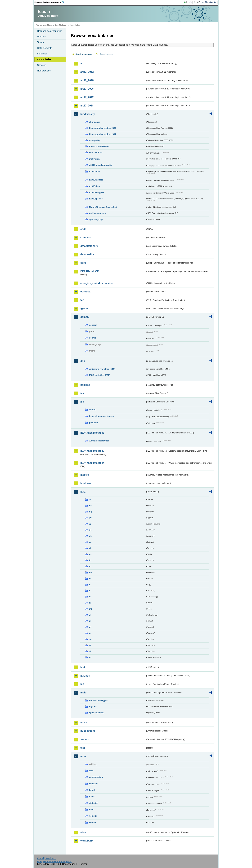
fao (82, 300)
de (90, 530)
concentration (96, 777)
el (90, 548)
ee (90, 542)
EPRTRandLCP (90, 271)
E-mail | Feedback (46, 858)
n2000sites (94, 186)
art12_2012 (87, 72)
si (90, 645)
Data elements (45, 48)
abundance (95, 122)
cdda (83, 229)
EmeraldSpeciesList (99, 146)
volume (93, 822)
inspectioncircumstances (102, 416)
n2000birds (95, 171)
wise (83, 832)
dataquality (95, 140)
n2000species (96, 199)
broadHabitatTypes (98, 700)
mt (90, 609)
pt (90, 627)
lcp (82, 684)
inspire (85, 475)
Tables (40, 42)
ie (90, 579)
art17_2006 (87, 89)
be (90, 506)
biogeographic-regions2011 (103, 134)
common (86, 237)
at (90, 500)
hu (90, 572)
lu (90, 597)
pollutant (94, 423)
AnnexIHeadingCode (99, 441)
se (90, 639)
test (83, 748)
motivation (94, 159)
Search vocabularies (84, 54)
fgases (84, 308)
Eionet (50, 25)
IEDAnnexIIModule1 (92, 433)
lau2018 (85, 676)
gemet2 (85, 317)
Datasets (42, 37)
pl (90, 621)
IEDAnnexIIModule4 (92, 463)
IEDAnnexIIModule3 (92, 451)
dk (90, 536)
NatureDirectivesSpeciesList (103, 207)
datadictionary (89, 246)
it (90, 585)
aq (82, 63)
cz (90, 524)
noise (84, 722)
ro (90, 633)
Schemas (42, 54)
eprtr (83, 263)
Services (42, 65)
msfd (83, 693)
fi (90, 560)
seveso (85, 739)
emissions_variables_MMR (102, 369)
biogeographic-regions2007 (103, 128)
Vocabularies (44, 59)
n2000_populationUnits (101, 165)
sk (90, 651)
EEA (50, 2)
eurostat (85, 292)
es (90, 554)
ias (82, 393)
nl (90, 615)
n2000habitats (96, 180)
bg (90, 512)
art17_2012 (87, 97)
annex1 (93, 410)
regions (93, 707)
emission (94, 784)
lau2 (83, 667)
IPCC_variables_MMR (100, 375)
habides (85, 385)
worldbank (87, 841)
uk (90, 657)
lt (90, 591)
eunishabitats (96, 152)
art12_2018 (87, 80)
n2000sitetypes (97, 192)
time (91, 809)
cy (90, 518)
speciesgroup (96, 219)
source (93, 338)
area (91, 771)
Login (189, 2)
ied (82, 402)
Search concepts (107, 54)
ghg (83, 361)
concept (93, 325)
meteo (92, 796)
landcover (86, 483)
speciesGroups (97, 713)
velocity (93, 816)
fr (90, 566)
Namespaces (44, 71)
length (92, 790)
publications (88, 731)
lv (90, 603)
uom (83, 756)
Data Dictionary (61, 25)
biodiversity (88, 114)
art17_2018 (87, 106)
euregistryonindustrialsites (97, 283)
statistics (94, 803)
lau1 (83, 492)
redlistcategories (97, 213)
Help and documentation (50, 31)
